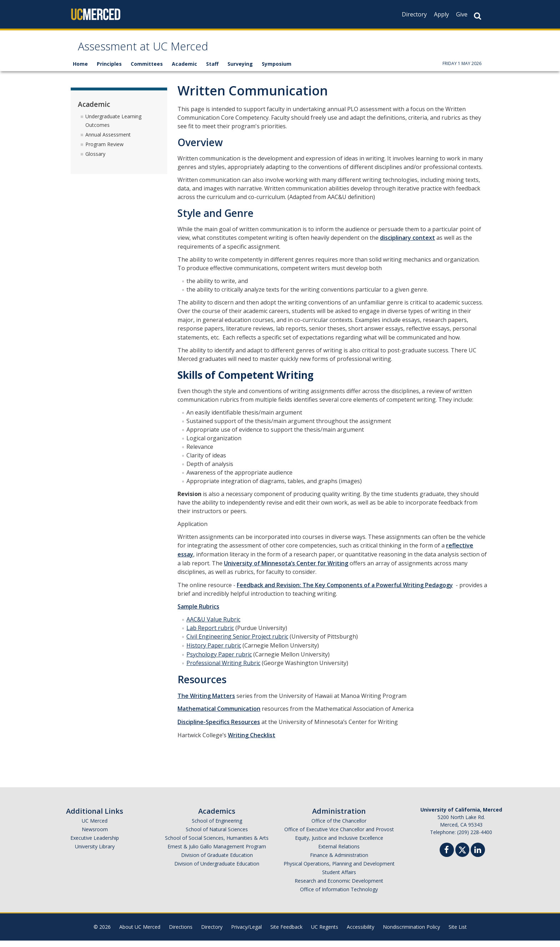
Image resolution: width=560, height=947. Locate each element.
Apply (441, 14)
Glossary (95, 160)
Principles (109, 71)
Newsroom (95, 836)
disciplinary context (407, 244)
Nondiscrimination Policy (411, 933)
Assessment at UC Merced (166, 51)
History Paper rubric (214, 652)
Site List (458, 933)
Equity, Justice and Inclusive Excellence (339, 844)
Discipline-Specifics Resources (219, 728)
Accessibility (361, 933)
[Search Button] (477, 16)
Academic (184, 71)
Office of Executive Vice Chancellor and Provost (339, 836)
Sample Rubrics (198, 613)
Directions (181, 933)
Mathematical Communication (219, 715)
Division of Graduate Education (217, 861)
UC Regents (325, 933)
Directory (414, 14)
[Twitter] (462, 855)
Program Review (104, 151)
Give (462, 14)
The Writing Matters (206, 702)
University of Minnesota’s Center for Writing (286, 570)
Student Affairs (339, 879)
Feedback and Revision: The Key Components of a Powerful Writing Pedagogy (345, 591)
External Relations (339, 853)
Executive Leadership (95, 844)
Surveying (240, 71)
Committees (147, 71)
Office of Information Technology (339, 896)
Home (80, 71)
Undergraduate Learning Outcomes (113, 127)
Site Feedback (286, 933)
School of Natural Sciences (217, 836)
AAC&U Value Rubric (213, 626)
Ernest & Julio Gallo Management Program (217, 853)
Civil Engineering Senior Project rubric (237, 643)
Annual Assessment (108, 141)
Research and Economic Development (339, 887)
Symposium (277, 71)
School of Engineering (217, 827)
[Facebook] (447, 857)
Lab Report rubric (210, 634)
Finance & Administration (339, 861)
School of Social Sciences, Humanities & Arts (217, 844)
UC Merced (95, 827)
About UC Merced (140, 933)
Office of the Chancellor (339, 827)
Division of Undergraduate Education (217, 870)
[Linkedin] (478, 857)
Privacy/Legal (246, 933)
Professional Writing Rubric (223, 669)
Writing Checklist (252, 742)
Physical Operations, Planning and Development (339, 870)
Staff (212, 71)
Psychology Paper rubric (219, 661)
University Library (95, 853)
